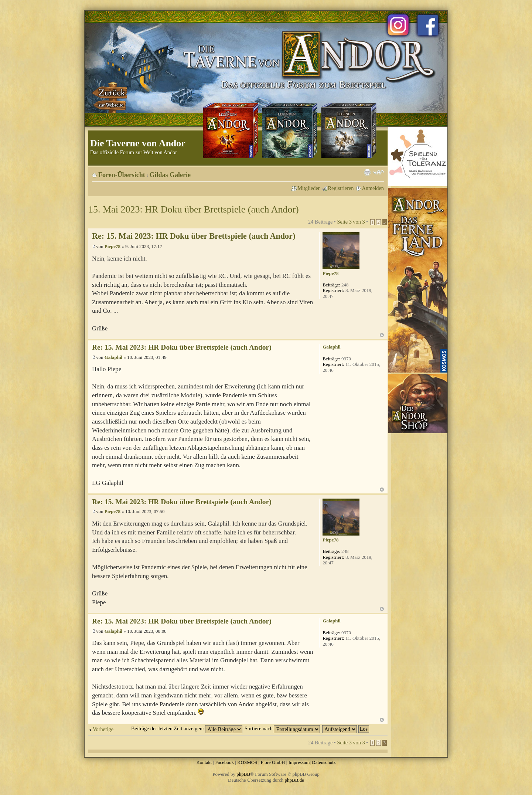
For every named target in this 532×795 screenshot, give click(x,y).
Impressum (299, 762)
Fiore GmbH (273, 762)
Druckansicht (367, 172)
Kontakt (204, 762)
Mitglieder (308, 188)
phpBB (243, 774)
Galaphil (113, 357)
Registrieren (341, 188)
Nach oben (382, 335)
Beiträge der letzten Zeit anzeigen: (187, 728)
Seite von (351, 222)
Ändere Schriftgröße (378, 172)
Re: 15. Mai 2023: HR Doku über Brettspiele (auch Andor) (194, 236)
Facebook (224, 762)
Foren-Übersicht (122, 175)
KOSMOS (247, 762)
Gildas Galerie (170, 175)
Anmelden (373, 188)
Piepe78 (112, 246)
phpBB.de (294, 780)
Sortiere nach (282, 728)
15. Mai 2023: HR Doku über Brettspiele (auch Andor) (194, 209)
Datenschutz (324, 762)
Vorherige (103, 729)
